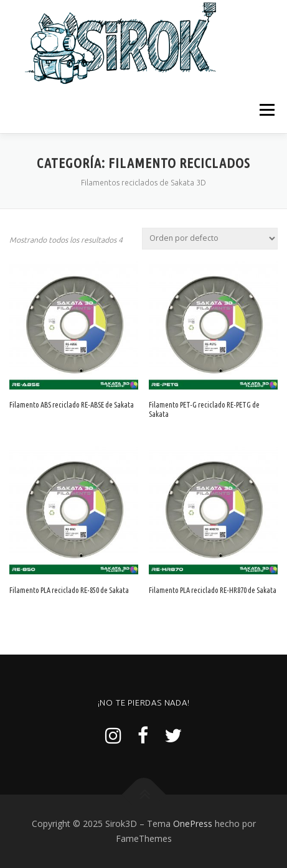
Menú (266, 110)
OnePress (193, 824)
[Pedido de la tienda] (210, 239)
